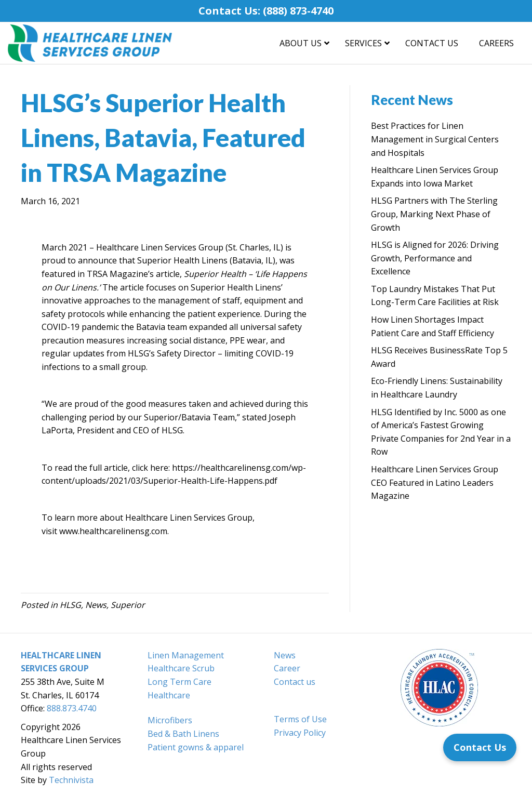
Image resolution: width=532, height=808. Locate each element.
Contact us (295, 682)
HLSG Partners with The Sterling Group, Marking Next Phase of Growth (434, 214)
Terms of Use (300, 719)
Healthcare (169, 695)
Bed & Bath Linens (183, 734)
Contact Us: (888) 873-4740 (266, 11)
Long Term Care (179, 682)
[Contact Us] (480, 747)
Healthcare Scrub (181, 668)
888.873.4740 (72, 708)
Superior (128, 605)
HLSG (70, 605)
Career (287, 668)
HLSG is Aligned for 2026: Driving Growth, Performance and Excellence (435, 258)
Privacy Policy (300, 733)
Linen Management (186, 655)
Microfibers (170, 720)
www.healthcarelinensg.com (113, 531)
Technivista (71, 780)
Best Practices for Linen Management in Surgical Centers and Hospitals (435, 139)
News (96, 605)
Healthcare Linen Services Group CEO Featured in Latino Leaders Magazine (435, 482)
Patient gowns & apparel (196, 747)
